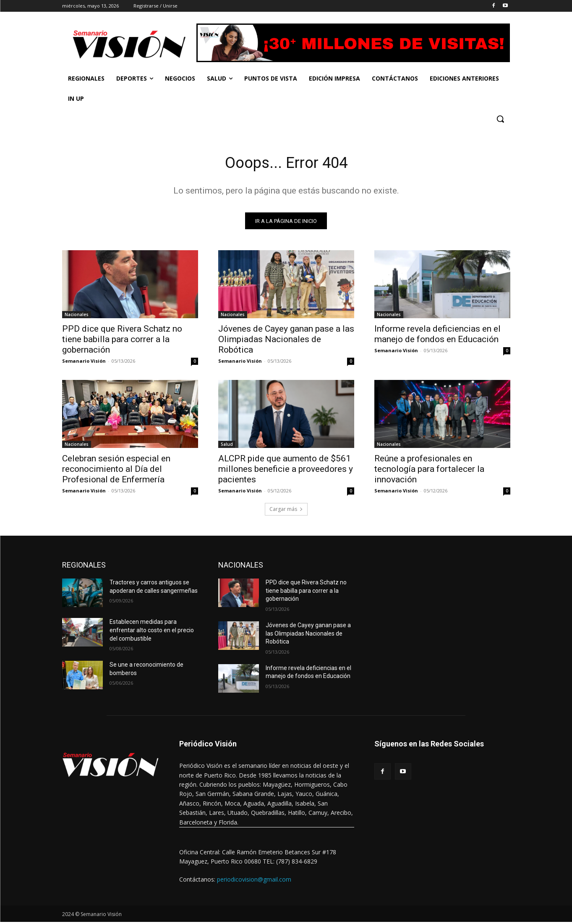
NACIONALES (241, 567)
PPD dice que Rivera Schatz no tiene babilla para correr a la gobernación (122, 341)
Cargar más (286, 511)
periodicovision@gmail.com (254, 881)
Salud (227, 446)
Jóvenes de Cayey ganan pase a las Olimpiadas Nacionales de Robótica (286, 341)
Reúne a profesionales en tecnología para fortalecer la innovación (429, 471)
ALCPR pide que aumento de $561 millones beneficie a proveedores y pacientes (286, 471)
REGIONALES (84, 567)
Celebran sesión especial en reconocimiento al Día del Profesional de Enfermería (116, 471)
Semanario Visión (84, 363)
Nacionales (77, 317)
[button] (500, 119)
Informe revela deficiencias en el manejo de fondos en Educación (437, 336)
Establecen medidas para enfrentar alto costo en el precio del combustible (152, 632)
